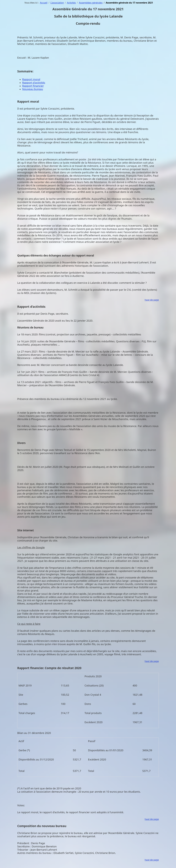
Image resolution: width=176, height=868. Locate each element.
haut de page (152, 300)
